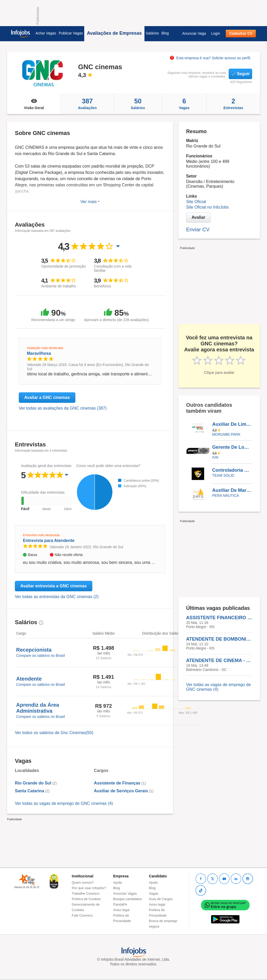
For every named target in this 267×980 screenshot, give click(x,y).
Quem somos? (83, 882)
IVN (215, 457)
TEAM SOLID (223, 475)
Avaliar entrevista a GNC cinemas (54, 586)
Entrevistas (233, 104)
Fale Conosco (82, 915)
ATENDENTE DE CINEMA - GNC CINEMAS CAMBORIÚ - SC (219, 660)
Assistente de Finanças (117, 783)
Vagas (184, 104)
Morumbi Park (226, 434)
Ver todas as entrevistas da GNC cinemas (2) (57, 597)
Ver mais (90, 202)
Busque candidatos (128, 899)
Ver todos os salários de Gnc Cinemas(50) (54, 733)
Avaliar (199, 217)
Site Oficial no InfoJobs (208, 207)
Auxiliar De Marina (232, 490)
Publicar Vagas (71, 33)
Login (216, 33)
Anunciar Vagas (125, 893)
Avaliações (87, 104)
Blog (165, 33)
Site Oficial (196, 202)
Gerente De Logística (232, 447)
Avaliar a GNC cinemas (47, 397)
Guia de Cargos (161, 899)
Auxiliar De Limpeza (232, 424)
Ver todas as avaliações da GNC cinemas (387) (63, 408)
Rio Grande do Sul (33, 783)
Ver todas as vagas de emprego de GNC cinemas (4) (64, 803)
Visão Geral (34, 104)
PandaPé (120, 904)
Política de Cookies (86, 899)
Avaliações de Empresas (114, 33)
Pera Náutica (226, 495)
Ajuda (117, 882)
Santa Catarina (29, 791)
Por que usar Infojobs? (89, 888)
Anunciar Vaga (194, 33)
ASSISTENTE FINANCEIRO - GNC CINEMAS (219, 618)
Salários (152, 33)
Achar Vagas (46, 33)
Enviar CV (198, 229)
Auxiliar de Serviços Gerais (121, 791)
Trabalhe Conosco (86, 893)
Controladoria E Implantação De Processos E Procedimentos (232, 470)
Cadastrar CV (241, 33)
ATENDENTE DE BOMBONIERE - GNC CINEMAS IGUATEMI (219, 639)
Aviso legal (121, 910)
